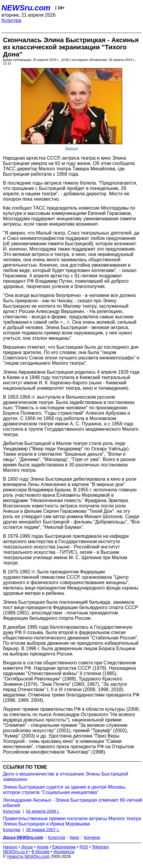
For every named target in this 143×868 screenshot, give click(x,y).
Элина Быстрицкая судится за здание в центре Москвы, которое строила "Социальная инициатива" (65, 790)
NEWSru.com (26, 8)
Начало (10, 847)
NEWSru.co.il (15, 852)
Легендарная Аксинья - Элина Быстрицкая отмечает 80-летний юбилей (73, 803)
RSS (84, 847)
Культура (11, 20)
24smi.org (72, 148)
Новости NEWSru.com (28, 856)
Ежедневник (64, 847)
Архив (43, 847)
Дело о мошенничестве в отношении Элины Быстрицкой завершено (66, 777)
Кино (75, 837)
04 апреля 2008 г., (43, 811)
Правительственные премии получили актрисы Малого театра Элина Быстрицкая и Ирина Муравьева (72, 821)
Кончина (92, 837)
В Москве (41, 852)
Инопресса (64, 852)
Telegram (100, 847)
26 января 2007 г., (43, 830)
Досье (27, 847)
